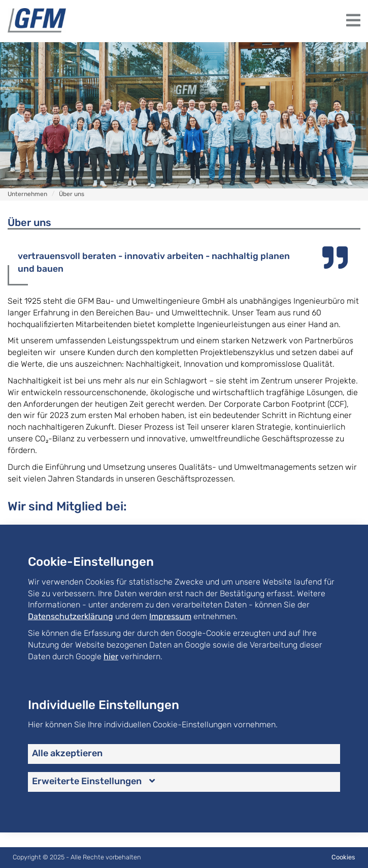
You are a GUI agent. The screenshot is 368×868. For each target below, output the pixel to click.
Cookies (343, 857)
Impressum (170, 616)
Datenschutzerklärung (71, 616)
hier (111, 656)
